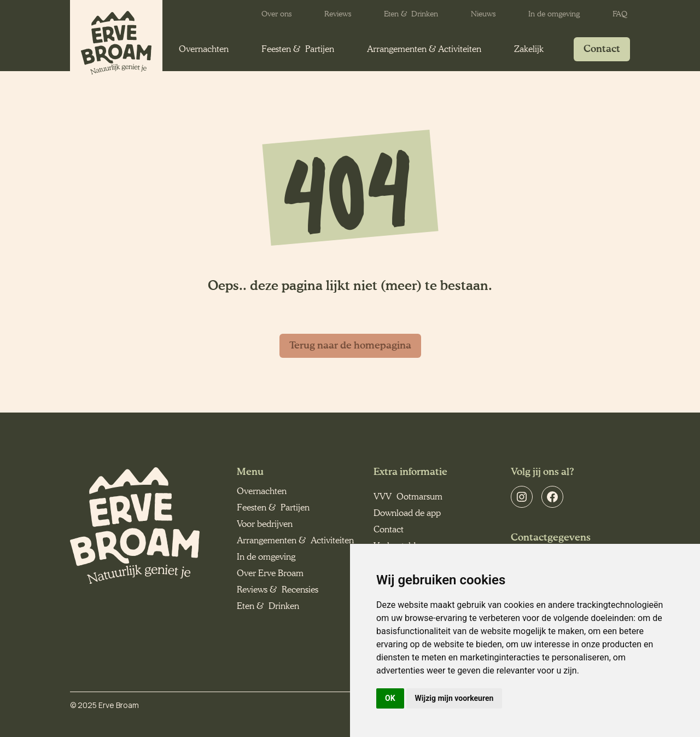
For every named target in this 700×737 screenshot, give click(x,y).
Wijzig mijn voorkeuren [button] (454, 698)
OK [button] (390, 698)
